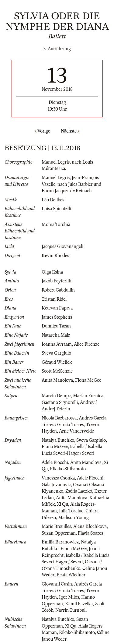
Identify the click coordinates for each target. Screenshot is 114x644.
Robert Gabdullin (58, 290)
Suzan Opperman (59, 533)
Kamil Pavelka (79, 604)
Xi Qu (62, 504)
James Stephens (57, 317)
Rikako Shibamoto (68, 469)
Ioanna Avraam (57, 344)
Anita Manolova (57, 380)
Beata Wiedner (71, 575)
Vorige (43, 131)
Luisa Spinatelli (56, 209)
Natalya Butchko (58, 440)
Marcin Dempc (56, 396)
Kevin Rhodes (55, 256)
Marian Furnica (88, 396)
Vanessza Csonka (58, 478)
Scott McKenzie (57, 371)
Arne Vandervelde (76, 431)
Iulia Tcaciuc (71, 511)
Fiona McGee (88, 380)
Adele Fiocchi (55, 462)
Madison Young (73, 518)
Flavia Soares (90, 533)
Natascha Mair (56, 335)
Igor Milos (69, 597)
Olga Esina (52, 272)
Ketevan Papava (57, 308)
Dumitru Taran (56, 326)
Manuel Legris (56, 162)
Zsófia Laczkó (79, 491)
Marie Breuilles (56, 526)
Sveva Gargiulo (56, 353)
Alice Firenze (87, 344)
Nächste (70, 131)
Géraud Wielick (57, 362)
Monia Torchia (56, 225)
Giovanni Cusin (57, 584)
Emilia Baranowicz (60, 542)
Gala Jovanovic (56, 485)
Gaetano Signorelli (60, 402)
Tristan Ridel (54, 299)
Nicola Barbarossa (59, 418)
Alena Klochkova (90, 526)
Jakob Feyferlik (56, 281)
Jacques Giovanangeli (62, 246)
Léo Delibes (53, 200)
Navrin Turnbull (71, 610)
